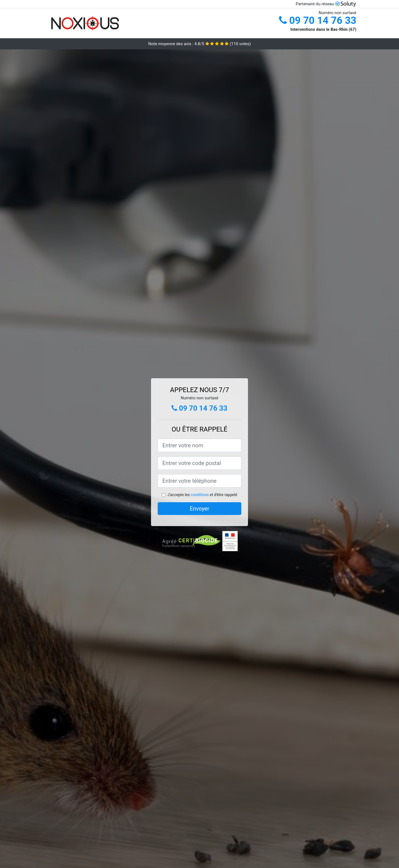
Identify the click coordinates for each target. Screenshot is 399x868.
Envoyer (199, 509)
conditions (200, 495)
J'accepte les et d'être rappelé (202, 495)
